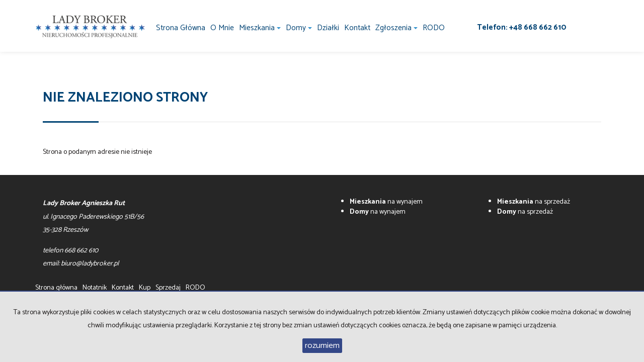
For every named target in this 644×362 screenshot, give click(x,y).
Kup (145, 288)
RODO (434, 28)
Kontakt (357, 28)
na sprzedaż (534, 202)
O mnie (222, 28)
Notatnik (95, 288)
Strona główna (181, 28)
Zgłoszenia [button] (396, 28)
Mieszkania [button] (260, 28)
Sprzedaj (168, 288)
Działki (328, 28)
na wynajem (386, 202)
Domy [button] (299, 28)
